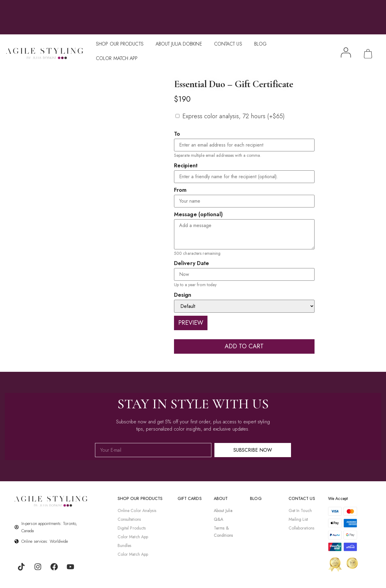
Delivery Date (191, 263)
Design (183, 295)
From (180, 190)
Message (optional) (198, 214)
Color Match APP (117, 58)
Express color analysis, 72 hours (234, 116)
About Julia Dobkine (179, 44)
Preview (191, 323)
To (177, 134)
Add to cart (244, 346)
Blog (260, 44)
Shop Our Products (120, 44)
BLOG (256, 498)
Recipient (186, 166)
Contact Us (228, 44)
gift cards (190, 498)
